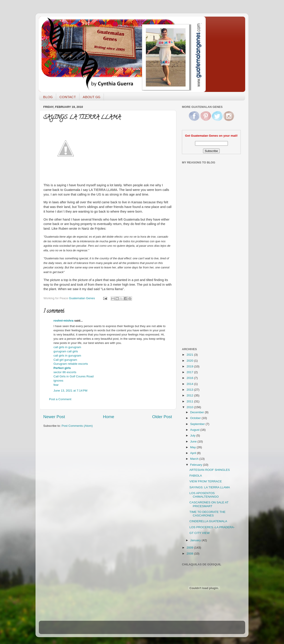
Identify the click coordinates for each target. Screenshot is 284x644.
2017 (190, 372)
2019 (190, 366)
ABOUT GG (92, 97)
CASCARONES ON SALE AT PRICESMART (209, 504)
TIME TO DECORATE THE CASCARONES (208, 514)
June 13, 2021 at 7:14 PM (70, 391)
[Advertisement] (200, 273)
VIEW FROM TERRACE (206, 481)
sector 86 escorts (65, 372)
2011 (190, 401)
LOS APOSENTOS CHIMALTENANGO (204, 495)
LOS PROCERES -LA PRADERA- (212, 527)
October (196, 418)
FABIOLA (196, 476)
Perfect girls (62, 368)
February (197, 465)
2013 (190, 390)
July (193, 435)
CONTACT (68, 97)
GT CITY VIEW (200, 533)
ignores (58, 381)
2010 (190, 407)
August (195, 430)
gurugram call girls (66, 351)
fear (56, 385)
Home (108, 417)
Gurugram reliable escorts (71, 364)
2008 (190, 554)
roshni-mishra (63, 321)
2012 (190, 395)
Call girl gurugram (65, 360)
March (195, 459)
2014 (190, 384)
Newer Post (54, 417)
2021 (190, 355)
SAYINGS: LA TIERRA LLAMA (210, 487)
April (194, 453)
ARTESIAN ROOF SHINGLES (210, 470)
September (198, 424)
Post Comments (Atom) (77, 426)
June (194, 441)
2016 (190, 378)
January (196, 540)
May (193, 447)
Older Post (162, 417)
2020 (190, 361)
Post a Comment (60, 399)
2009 (190, 548)
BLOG (48, 97)
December (197, 412)
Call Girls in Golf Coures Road (74, 376)
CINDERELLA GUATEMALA (208, 521)
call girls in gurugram (67, 347)
